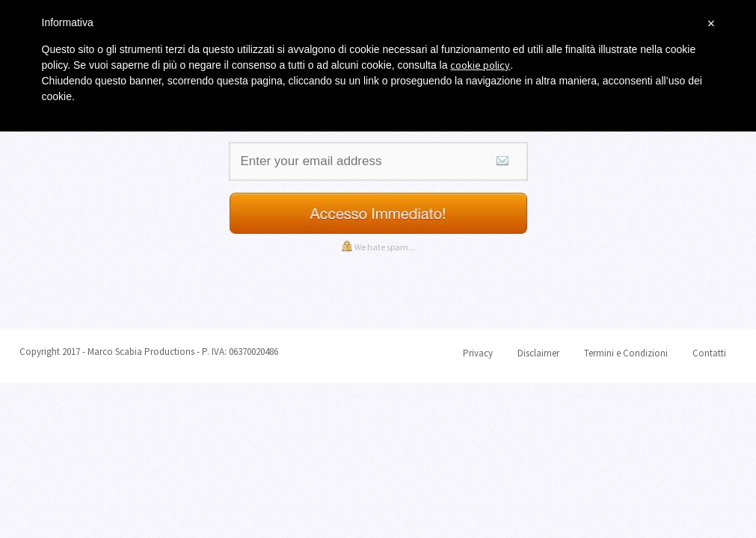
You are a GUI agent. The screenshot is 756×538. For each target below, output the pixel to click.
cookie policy (480, 65)
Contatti (709, 353)
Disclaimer (538, 353)
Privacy (478, 353)
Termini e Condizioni (626, 353)
